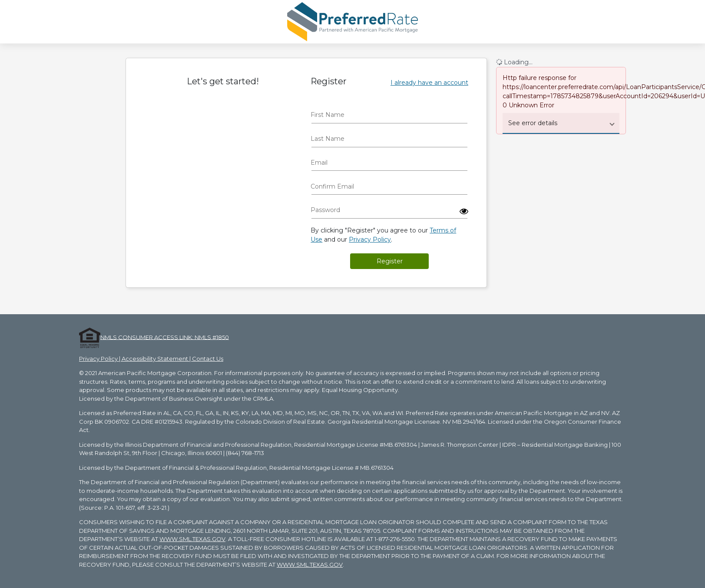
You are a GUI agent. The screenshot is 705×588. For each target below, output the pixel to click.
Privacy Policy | (100, 359)
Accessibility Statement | (157, 359)
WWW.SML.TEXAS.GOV (192, 539)
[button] (464, 211)
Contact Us (208, 359)
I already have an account (429, 83)
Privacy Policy (370, 239)
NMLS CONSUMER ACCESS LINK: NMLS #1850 (165, 337)
